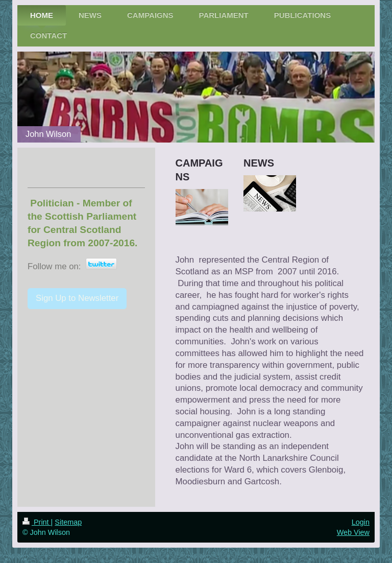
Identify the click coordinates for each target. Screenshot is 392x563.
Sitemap (68, 522)
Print (37, 522)
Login (361, 522)
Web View (353, 532)
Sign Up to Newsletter (77, 298)
